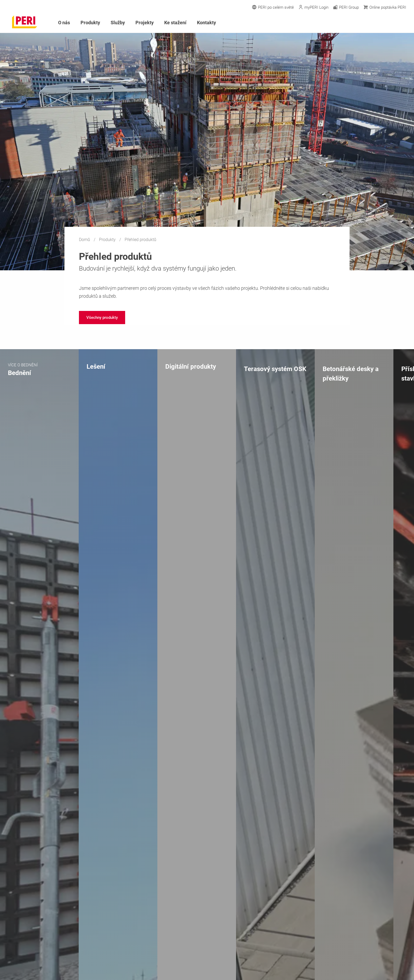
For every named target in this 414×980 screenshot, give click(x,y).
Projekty (145, 23)
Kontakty (206, 23)
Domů (85, 240)
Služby (118, 23)
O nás (64, 23)
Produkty (108, 240)
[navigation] (102, 318)
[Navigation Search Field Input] (374, 23)
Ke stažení (175, 23)
